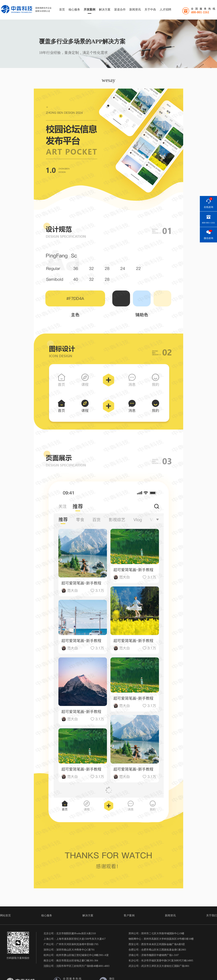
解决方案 (105, 9)
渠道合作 (120, 9)
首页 (62, 9)
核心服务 (74, 9)
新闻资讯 (135, 9)
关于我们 (212, 915)
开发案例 (90, 9)
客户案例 (129, 915)
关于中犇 (150, 9)
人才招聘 (165, 9)
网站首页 (5, 915)
